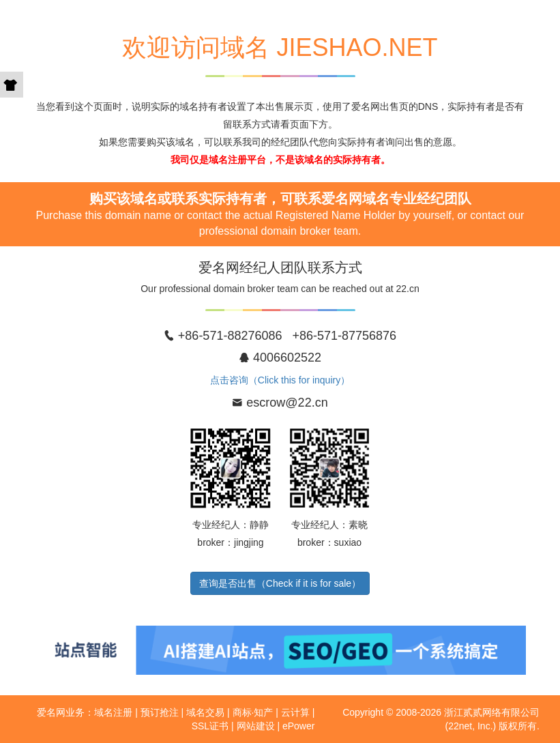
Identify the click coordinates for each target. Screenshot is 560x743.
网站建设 (256, 726)
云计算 (295, 712)
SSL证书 (210, 726)
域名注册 (113, 712)
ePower (298, 726)
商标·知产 (253, 712)
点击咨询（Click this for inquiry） (280, 380)
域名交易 (205, 712)
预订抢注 (160, 712)
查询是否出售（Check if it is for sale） (280, 583)
